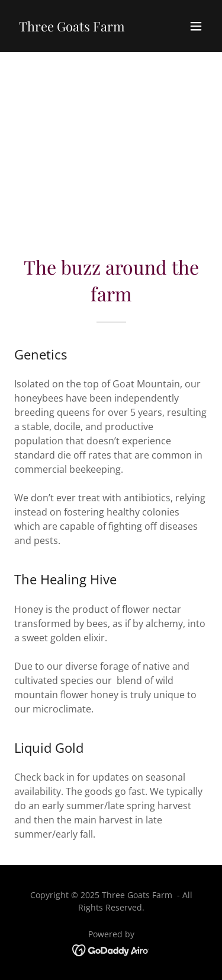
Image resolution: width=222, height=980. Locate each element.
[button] (196, 26)
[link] (72, 28)
